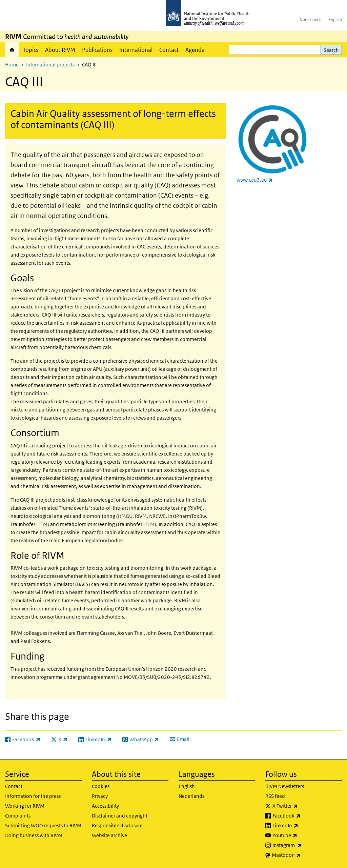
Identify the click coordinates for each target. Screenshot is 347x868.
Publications (97, 50)
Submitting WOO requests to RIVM (43, 825)
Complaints (18, 816)
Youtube (303, 835)
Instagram (305, 845)
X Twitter (303, 806)
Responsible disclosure (117, 825)
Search (331, 50)
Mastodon (304, 855)
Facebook (304, 816)
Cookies (101, 786)
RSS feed (275, 796)
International (136, 50)
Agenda (195, 50)
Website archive (109, 835)
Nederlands (311, 19)
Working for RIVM (25, 806)
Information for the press (33, 796)
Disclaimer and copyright (120, 816)
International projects (50, 65)
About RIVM (60, 50)
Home (12, 50)
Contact (169, 50)
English (335, 19)
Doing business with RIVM (34, 835)
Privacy (100, 796)
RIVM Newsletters (285, 786)
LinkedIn (303, 826)
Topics (30, 50)
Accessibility (105, 806)
